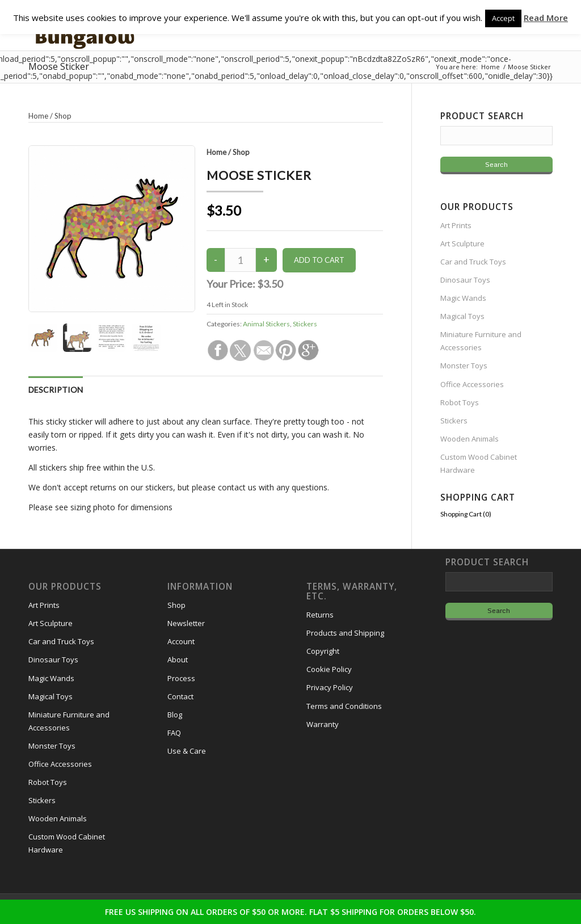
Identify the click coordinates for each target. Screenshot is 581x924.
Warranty (323, 724)
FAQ (174, 733)
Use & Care (187, 751)
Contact (180, 696)
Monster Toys (464, 366)
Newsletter (186, 623)
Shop (241, 152)
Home (216, 152)
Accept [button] (503, 18)
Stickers (305, 324)
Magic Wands (463, 298)
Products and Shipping (345, 633)
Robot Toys (460, 402)
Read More (546, 18)
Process (181, 678)
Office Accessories (472, 384)
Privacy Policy (330, 687)
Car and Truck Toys (473, 262)
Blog (175, 715)
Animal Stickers (266, 324)
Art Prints (456, 225)
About (178, 660)
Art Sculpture (462, 243)
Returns (320, 615)
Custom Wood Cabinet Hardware (479, 463)
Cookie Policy (329, 669)
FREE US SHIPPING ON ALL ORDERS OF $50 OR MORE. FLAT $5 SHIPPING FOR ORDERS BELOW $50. (290, 912)
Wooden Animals (470, 439)
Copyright (323, 651)
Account (181, 641)
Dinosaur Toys (465, 280)
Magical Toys (462, 316)
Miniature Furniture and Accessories (481, 341)
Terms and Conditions (344, 706)
